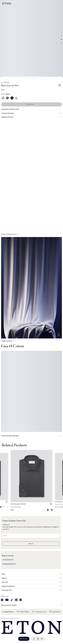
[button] (31, 78)
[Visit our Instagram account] (2, 600)
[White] (16, 98)
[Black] (12, 98)
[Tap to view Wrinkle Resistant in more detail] (31, 290)
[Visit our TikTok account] (12, 600)
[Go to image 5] (61, 47)
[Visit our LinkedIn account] (16, 600)
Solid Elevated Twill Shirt (18, 504)
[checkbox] (60, 86)
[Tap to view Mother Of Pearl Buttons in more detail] (31, 184)
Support (31, 578)
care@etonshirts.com (9, 564)
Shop (31, 574)
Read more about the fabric (31, 436)
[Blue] (7, 98)
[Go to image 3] (61, 39)
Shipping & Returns (31, 117)
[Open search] (34, 639)
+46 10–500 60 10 (8, 560)
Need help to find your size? (10, 109)
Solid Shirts (7, 82)
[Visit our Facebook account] (21, 600)
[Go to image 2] (61, 36)
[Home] (31, 628)
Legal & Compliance (31, 586)
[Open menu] (42, 639)
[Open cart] (38, 639)
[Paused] (59, 228)
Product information (31, 113)
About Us (31, 582)
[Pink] (3, 98)
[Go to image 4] (61, 43)
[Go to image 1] (61, 32)
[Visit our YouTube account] (7, 600)
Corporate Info (31, 590)
